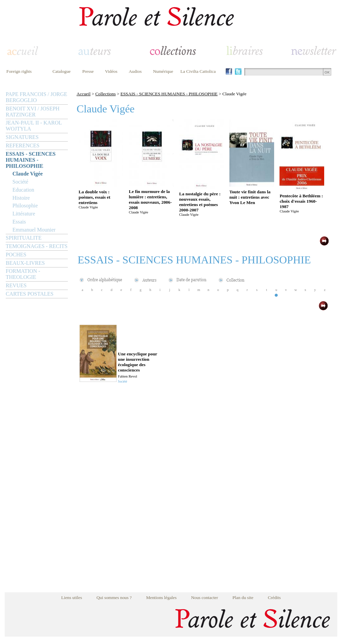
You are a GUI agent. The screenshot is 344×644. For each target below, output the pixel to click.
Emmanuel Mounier (34, 230)
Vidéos (111, 71)
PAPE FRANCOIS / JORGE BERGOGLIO (36, 97)
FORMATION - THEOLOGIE (23, 274)
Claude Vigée (28, 174)
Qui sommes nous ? (114, 598)
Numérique (163, 71)
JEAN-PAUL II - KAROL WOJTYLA (34, 126)
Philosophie (25, 206)
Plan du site (243, 598)
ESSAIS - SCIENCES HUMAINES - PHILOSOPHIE (31, 160)
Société (20, 182)
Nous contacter (205, 598)
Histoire (21, 198)
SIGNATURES (22, 137)
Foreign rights (19, 71)
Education (23, 190)
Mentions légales (161, 598)
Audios (135, 71)
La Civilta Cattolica (198, 71)
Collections (106, 94)
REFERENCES (23, 145)
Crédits (274, 598)
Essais (19, 222)
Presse (88, 71)
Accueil (83, 94)
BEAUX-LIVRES (25, 263)
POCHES (16, 255)
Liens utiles (72, 598)
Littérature (24, 214)
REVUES (16, 285)
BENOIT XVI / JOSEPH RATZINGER (33, 112)
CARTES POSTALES (30, 294)
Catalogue (61, 71)
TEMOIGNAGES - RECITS (37, 246)
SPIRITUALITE (24, 238)
